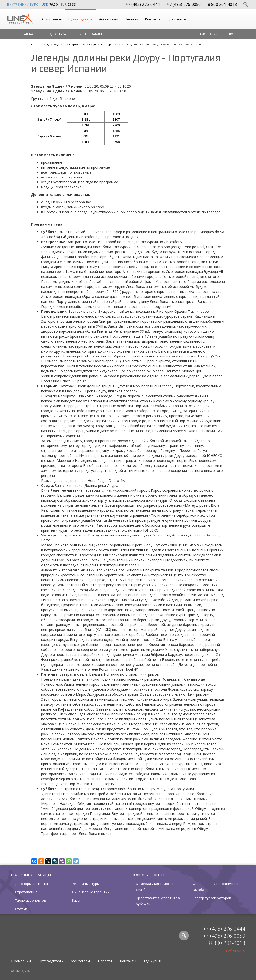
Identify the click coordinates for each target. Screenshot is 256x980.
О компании (52, 19)
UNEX (20, 19)
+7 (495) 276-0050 (184, 4)
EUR (64, 4)
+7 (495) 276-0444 (143, 4)
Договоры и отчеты (32, 884)
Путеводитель (81, 19)
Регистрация (207, 34)
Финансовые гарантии (91, 892)
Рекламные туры (86, 884)
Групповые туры (102, 44)
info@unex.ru (234, 950)
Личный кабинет (91, 34)
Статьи (21, 909)
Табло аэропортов (31, 900)
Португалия (78, 44)
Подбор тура (56, 34)
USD (45, 4)
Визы (76, 900)
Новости (132, 19)
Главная (27, 34)
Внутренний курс (23, 4)
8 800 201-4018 (223, 4)
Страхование (26, 892)
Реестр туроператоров (212, 898)
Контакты (153, 19)
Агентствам (109, 19)
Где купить (177, 19)
